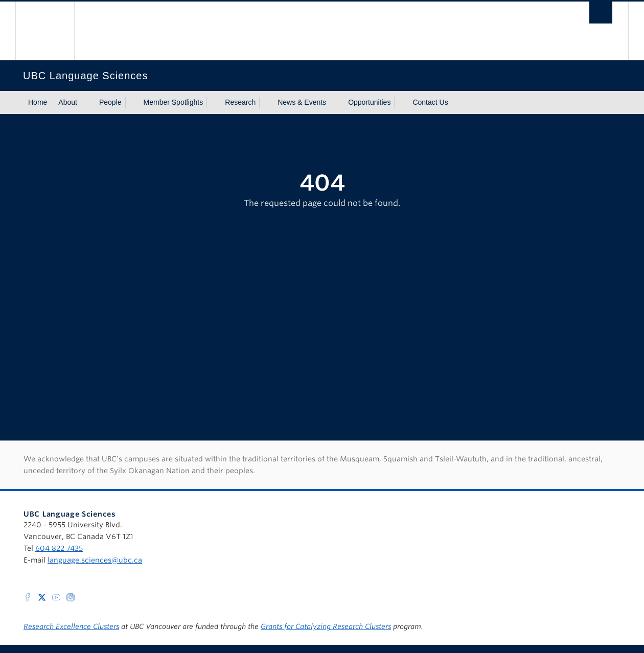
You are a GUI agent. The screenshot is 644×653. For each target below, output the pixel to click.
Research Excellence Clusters (71, 626)
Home (38, 102)
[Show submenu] (87, 103)
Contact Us (430, 102)
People (110, 102)
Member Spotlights (174, 102)
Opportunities (369, 102)
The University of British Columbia (45, 31)
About (68, 102)
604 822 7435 (59, 548)
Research (240, 102)
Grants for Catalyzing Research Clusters (326, 626)
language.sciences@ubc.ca (95, 560)
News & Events (302, 102)
